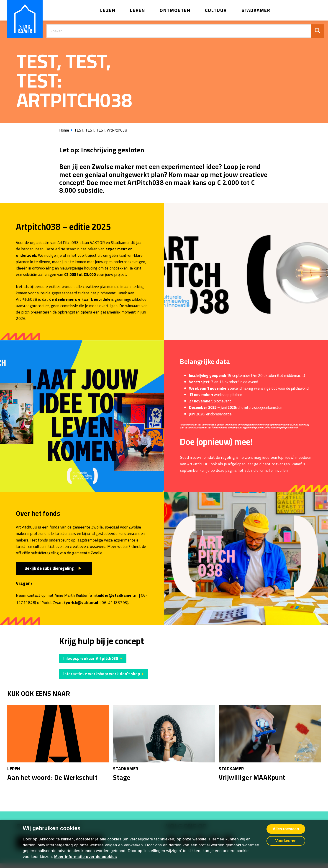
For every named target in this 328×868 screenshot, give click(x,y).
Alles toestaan (286, 829)
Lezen (108, 10)
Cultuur (216, 10)
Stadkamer (256, 10)
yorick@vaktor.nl (82, 603)
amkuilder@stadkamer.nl (114, 595)
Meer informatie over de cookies (86, 857)
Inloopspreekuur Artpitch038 (91, 658)
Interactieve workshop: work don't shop (102, 674)
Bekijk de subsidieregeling (50, 568)
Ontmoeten (175, 10)
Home (64, 130)
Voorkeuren (286, 841)
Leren (138, 10)
